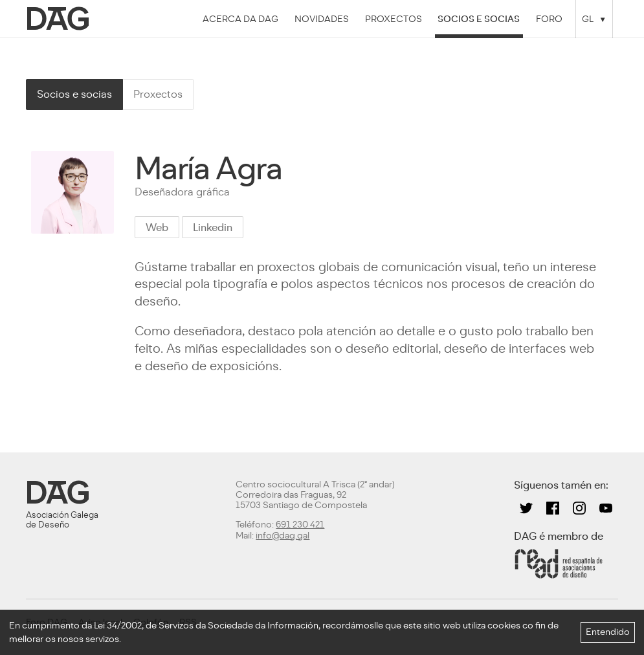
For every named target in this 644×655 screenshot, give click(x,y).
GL (588, 19)
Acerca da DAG (240, 19)
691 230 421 (300, 525)
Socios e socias (479, 19)
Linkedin (213, 228)
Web (157, 228)
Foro (549, 19)
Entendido (608, 632)
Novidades (322, 19)
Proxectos (394, 19)
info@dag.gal (283, 536)
